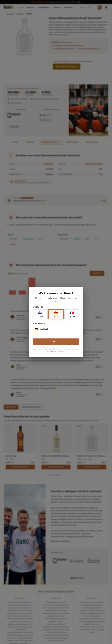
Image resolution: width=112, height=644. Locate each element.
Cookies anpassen (52, 352)
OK (56, 342)
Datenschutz (62, 352)
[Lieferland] (56, 329)
